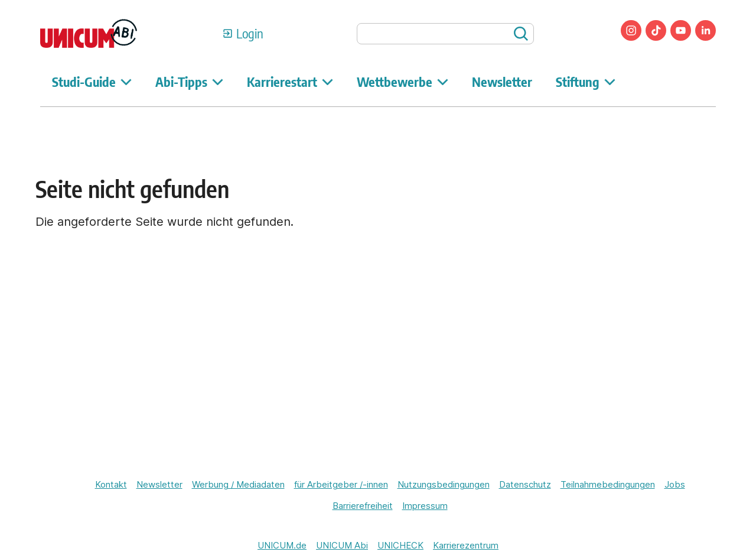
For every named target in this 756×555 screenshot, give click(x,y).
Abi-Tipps (189, 82)
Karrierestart (290, 82)
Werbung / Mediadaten (238, 484)
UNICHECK (400, 545)
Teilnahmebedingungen (608, 484)
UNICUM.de (282, 545)
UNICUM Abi (342, 545)
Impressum (425, 506)
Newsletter (502, 82)
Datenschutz (525, 484)
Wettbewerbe (403, 82)
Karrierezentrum (466, 545)
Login (250, 33)
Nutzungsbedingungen (444, 484)
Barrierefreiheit (363, 506)
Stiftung (586, 82)
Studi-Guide (92, 82)
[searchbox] (445, 34)
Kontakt (111, 484)
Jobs (675, 484)
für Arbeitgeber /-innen (341, 484)
